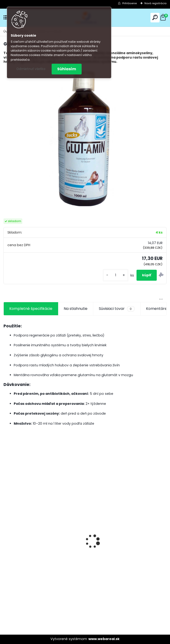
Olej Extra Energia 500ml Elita (33, 547)
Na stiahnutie (76, 309)
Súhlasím (67, 69)
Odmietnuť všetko (31, 69)
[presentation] (6, 533)
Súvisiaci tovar (117, 309)
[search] (155, 17)
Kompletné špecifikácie (31, 309)
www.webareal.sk (104, 639)
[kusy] (116, 275)
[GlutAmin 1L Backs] (85, 138)
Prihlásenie (130, 3)
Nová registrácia (155, 3)
